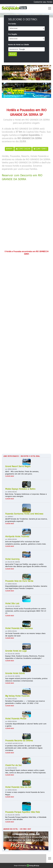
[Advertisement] (26, 216)
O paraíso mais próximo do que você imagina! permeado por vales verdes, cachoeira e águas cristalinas (24, 748)
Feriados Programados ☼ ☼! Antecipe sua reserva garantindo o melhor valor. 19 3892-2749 (25, 702)
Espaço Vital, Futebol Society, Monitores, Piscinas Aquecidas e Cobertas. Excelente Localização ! (25, 657)
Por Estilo (12, 24)
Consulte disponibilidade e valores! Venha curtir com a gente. (26, 725)
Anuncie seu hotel (11, 829)
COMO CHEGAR (23, 149)
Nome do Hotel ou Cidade (19, 45)
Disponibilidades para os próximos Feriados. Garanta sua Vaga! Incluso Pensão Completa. (26, 587)
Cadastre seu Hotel (43, 2)
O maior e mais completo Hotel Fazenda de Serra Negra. (25, 793)
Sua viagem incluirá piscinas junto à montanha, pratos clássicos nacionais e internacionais (26, 680)
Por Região (13, 34)
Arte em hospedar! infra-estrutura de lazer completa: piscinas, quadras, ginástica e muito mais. (26, 543)
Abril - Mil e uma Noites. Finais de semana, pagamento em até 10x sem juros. (22, 473)
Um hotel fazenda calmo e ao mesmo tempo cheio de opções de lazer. (25, 635)
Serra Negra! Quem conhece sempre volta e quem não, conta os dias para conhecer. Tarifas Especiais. (26, 771)
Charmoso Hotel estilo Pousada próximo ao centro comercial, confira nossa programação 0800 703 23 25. (26, 611)
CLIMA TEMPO (40, 149)
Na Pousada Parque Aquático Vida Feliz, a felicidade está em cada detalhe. (26, 818)
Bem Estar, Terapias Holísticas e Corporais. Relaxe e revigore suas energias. (26, 495)
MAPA (9, 149)
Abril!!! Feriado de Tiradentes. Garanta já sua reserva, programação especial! (26, 520)
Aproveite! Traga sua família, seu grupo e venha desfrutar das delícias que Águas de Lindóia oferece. (26, 565)
